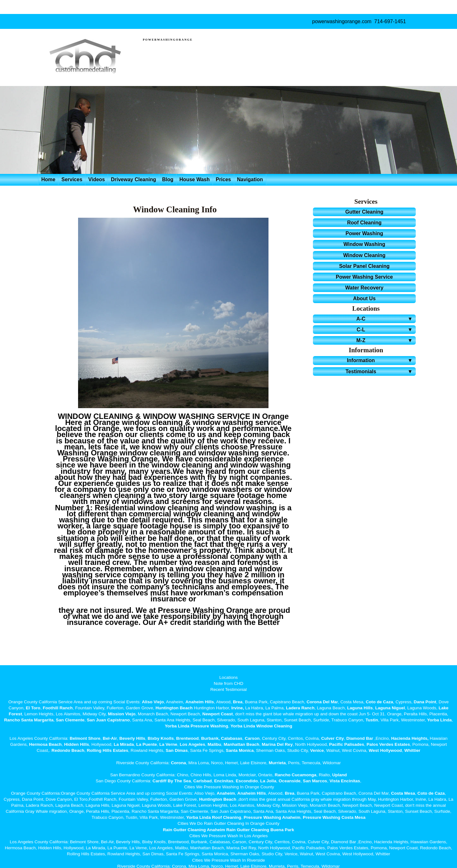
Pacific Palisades (347, 744)
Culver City (333, 738)
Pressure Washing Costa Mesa (334, 817)
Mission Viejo (122, 714)
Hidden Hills (77, 744)
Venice (317, 750)
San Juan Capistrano (108, 720)
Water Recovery (364, 288)
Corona (178, 763)
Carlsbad (202, 781)
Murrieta (277, 763)
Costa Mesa (403, 793)
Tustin (371, 720)
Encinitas (224, 781)
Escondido (246, 781)
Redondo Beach (68, 750)
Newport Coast (218, 714)
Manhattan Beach (242, 744)
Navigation (250, 179)
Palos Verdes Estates (388, 744)
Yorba (433, 720)
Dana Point (425, 702)
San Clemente (70, 720)
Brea (238, 702)
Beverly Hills (132, 738)
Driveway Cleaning (133, 179)
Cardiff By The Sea (172, 781)
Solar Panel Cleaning (364, 266)
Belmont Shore (85, 738)
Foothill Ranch (58, 708)
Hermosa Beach (46, 744)
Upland (340, 775)
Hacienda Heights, (410, 738)
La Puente (146, 744)
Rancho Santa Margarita (29, 720)
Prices (223, 179)
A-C (385, 319)
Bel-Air (110, 738)
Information (381, 360)
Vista (334, 781)
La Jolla (268, 781)
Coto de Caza (379, 702)
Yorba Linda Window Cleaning (261, 726)
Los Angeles (192, 744)
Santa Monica (240, 750)
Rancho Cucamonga (295, 775)
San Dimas (177, 750)
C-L (386, 330)
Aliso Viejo (153, 702)
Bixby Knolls (161, 738)
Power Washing (364, 233)
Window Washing (364, 244)
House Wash (194, 179)
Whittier (412, 750)
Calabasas (232, 738)
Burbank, (211, 738)
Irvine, (238, 708)
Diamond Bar (360, 738)
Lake (443, 708)
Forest (16, 714)
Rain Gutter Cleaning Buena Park (260, 830)
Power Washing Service (364, 277)
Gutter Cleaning (364, 212)
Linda (446, 720)
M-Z (385, 340)
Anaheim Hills (200, 702)
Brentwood (187, 738)
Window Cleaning (364, 255)
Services (72, 179)
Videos (96, 179)
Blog (168, 179)
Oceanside (290, 781)
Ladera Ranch (300, 708)
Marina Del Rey (277, 744)
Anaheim (226, 793)
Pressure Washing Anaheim (272, 817)
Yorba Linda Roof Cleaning (214, 817)
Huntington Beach (174, 708)
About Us (364, 298)
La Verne (168, 744)
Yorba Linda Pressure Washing (196, 726)
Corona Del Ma (322, 702)
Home (48, 179)
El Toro (33, 708)
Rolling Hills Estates (107, 750)
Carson (252, 738)
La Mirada (124, 744)
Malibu (214, 744)
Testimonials (380, 371)
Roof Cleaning (364, 223)
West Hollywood (385, 750)
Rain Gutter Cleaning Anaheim (194, 830)
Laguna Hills (360, 708)
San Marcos (315, 781)
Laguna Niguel (390, 708)
